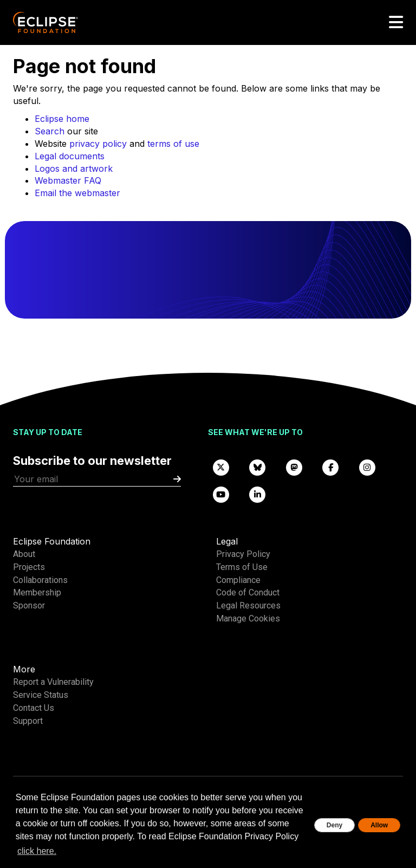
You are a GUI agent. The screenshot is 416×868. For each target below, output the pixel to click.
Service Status (41, 695)
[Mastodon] (294, 467)
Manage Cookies (248, 618)
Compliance (238, 580)
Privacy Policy (243, 554)
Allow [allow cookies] (379, 825)
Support (28, 721)
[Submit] (177, 479)
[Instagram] (367, 467)
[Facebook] (331, 467)
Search (50, 131)
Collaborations (40, 580)
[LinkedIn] (258, 494)
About (24, 554)
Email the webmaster (77, 193)
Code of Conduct (248, 592)
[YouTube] (221, 494)
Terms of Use (242, 567)
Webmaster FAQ (68, 180)
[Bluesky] (258, 467)
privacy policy (98, 144)
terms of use (173, 144)
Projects (29, 567)
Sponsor (29, 605)
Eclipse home (62, 119)
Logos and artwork (74, 169)
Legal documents (70, 156)
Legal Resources (248, 605)
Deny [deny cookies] (334, 825)
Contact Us (34, 708)
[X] (221, 467)
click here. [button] (37, 851)
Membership (37, 592)
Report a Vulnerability (53, 682)
